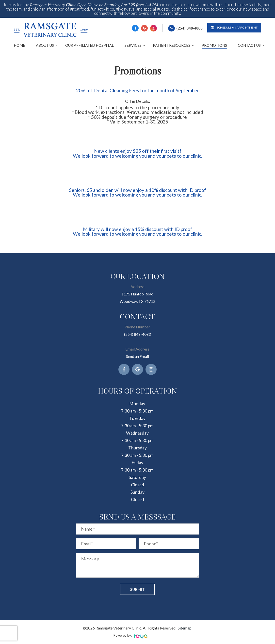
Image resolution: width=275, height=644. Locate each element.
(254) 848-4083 (190, 28)
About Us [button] (45, 45)
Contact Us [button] (249, 45)
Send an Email (137, 356)
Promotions (214, 45)
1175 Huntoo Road (137, 294)
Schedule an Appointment (234, 27)
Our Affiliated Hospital (89, 45)
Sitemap (185, 628)
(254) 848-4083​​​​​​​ (137, 334)
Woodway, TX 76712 (137, 301)
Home (19, 45)
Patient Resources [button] (172, 45)
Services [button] (133, 45)
